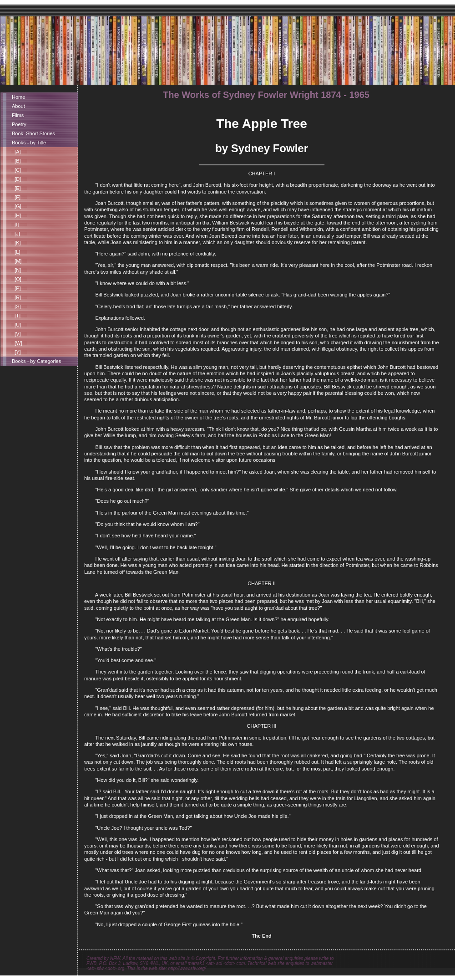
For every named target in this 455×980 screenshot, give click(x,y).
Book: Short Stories (33, 133)
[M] (17, 261)
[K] (16, 243)
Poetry (19, 124)
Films (18, 115)
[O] (17, 279)
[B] (16, 161)
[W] (17, 343)
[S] (16, 306)
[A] (16, 152)
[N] (16, 270)
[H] (16, 215)
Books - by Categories (36, 361)
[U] (16, 325)
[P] (16, 288)
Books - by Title (29, 143)
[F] (16, 197)
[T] (16, 316)
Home (18, 97)
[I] (15, 225)
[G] (17, 206)
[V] (16, 334)
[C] (16, 170)
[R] (16, 297)
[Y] (16, 352)
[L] (16, 252)
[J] (16, 234)
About (18, 106)
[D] (16, 179)
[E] (16, 188)
